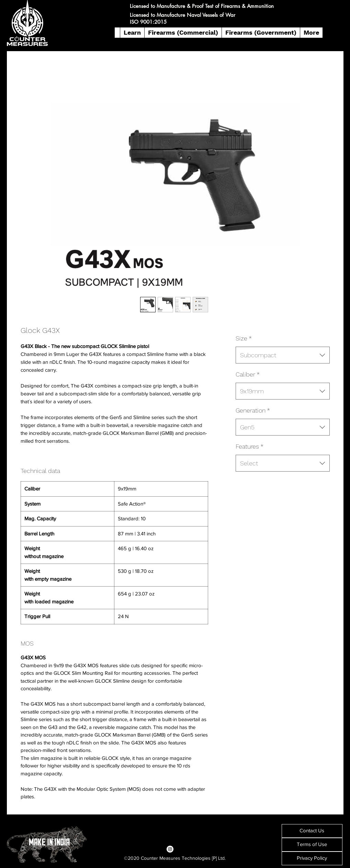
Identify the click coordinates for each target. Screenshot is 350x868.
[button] (132, 33)
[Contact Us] (312, 831)
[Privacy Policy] (312, 858)
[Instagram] (170, 849)
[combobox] (283, 355)
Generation (253, 410)
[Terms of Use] (312, 845)
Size (244, 338)
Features (250, 446)
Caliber (248, 374)
